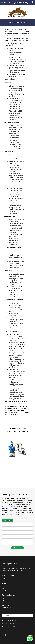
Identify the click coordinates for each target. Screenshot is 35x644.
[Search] (17, 615)
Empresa (4, 581)
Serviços (4, 583)
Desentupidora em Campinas (17, 431)
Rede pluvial (5, 610)
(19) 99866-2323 (7, 2)
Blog (3, 586)
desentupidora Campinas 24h (9, 506)
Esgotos (4, 598)
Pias (3, 603)
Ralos (3, 600)
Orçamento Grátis (21, 2)
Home (3, 578)
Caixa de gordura (6, 608)
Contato (4, 590)
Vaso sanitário (6, 605)
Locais (3, 588)
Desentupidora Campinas (17, 428)
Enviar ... (17, 548)
